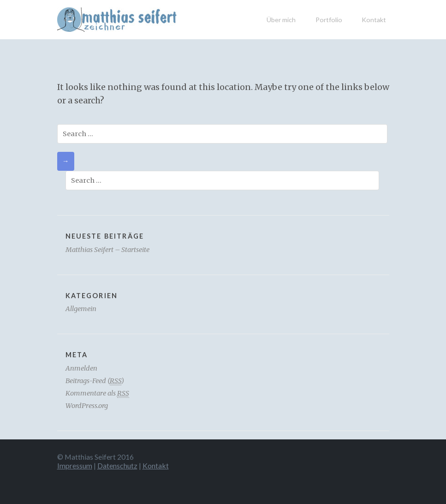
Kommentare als (97, 393)
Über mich (281, 20)
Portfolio (329, 20)
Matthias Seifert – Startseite (107, 250)
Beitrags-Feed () (95, 381)
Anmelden (81, 368)
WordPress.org (87, 406)
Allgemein (81, 309)
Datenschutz (117, 465)
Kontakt (374, 20)
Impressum (75, 465)
